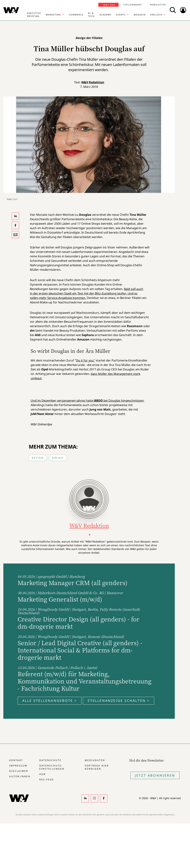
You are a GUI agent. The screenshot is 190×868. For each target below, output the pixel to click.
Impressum (18, 766)
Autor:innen (20, 776)
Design (38, 458)
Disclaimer (19, 771)
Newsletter (158, 5)
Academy (105, 15)
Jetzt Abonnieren (155, 775)
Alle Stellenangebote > (50, 701)
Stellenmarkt (133, 5)
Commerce (76, 15)
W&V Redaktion (93, 82)
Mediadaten (95, 760)
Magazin (140, 15)
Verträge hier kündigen (97, 767)
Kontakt (16, 760)
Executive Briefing (34, 15)
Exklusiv (156, 15)
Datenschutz (50, 760)
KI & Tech (91, 15)
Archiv (58, 458)
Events (121, 15)
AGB (42, 774)
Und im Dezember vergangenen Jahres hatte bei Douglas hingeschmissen (87, 400)
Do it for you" (86, 360)
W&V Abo (109, 5)
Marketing (53, 15)
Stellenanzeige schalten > (119, 701)
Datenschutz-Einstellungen (52, 767)
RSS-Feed (47, 780)
